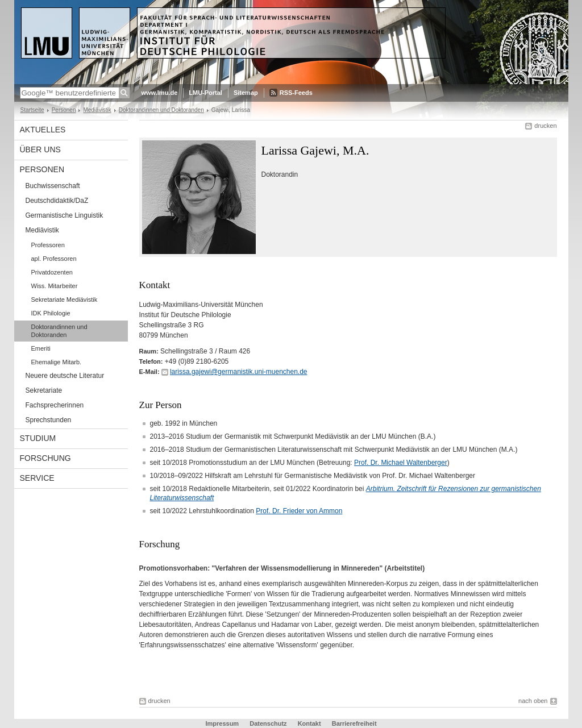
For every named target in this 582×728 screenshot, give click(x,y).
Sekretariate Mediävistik (65, 299)
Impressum (222, 723)
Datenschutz (268, 723)
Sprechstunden (49, 420)
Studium (38, 438)
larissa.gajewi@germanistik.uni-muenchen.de (239, 372)
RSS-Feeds (296, 93)
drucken (545, 126)
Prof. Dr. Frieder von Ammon (299, 511)
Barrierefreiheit (354, 723)
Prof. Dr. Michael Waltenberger (401, 463)
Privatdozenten (52, 272)
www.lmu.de (160, 93)
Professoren (48, 245)
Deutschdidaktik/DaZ (57, 201)
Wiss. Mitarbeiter (55, 286)
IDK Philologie (51, 313)
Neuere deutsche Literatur (65, 376)
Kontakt (309, 723)
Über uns (40, 149)
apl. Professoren (54, 259)
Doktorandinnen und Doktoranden (161, 110)
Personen (64, 110)
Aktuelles (43, 130)
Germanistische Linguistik (65, 215)
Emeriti (41, 348)
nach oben (533, 701)
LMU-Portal (205, 93)
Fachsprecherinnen (55, 405)
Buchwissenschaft (53, 186)
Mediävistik (97, 110)
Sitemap (246, 93)
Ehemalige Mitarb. (57, 362)
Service (37, 478)
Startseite (32, 110)
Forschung (45, 458)
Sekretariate (44, 390)
